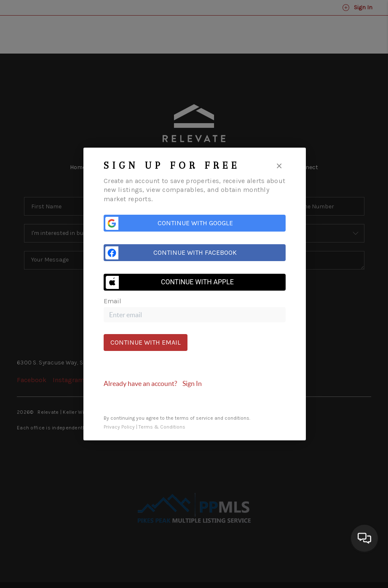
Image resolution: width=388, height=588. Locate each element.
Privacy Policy (119, 427)
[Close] (279, 165)
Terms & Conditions (162, 427)
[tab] (195, 383)
